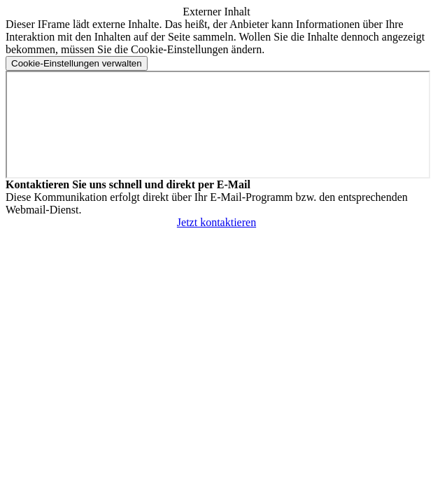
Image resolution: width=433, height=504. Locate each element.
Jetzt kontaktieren (216, 222)
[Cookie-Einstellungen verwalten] (77, 63)
